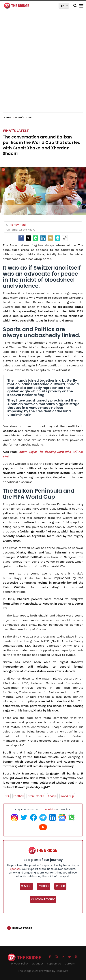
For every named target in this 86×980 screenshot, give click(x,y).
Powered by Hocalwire (54, 971)
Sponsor (15, 869)
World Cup (67, 796)
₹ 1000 (60, 886)
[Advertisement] (43, 65)
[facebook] (21, 238)
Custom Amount (43, 899)
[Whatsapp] (36, 238)
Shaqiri (52, 796)
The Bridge (49, 809)
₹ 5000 (26, 886)
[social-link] (65, 238)
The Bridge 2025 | (29, 971)
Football (19, 796)
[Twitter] (28, 238)
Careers (70, 964)
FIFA (7, 796)
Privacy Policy (20, 964)
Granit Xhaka (36, 796)
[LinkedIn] (43, 238)
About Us (38, 964)
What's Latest (16, 131)
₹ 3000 (44, 886)
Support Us (54, 964)
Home (9, 118)
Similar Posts (22, 928)
